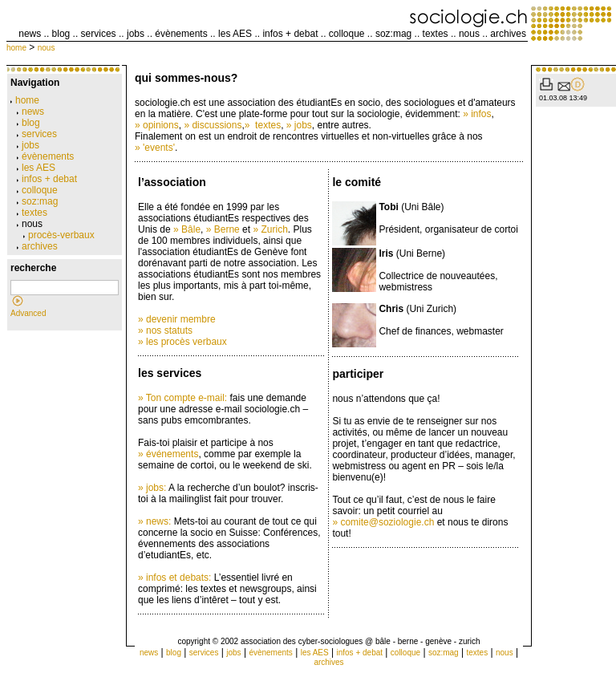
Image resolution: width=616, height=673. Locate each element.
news (30, 34)
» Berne (223, 229)
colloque (347, 34)
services (99, 34)
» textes (263, 125)
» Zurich (270, 229)
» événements (168, 454)
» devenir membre (177, 319)
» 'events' (155, 148)
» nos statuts (165, 330)
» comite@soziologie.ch (383, 522)
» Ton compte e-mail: (182, 398)
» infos (477, 114)
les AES (235, 34)
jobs (136, 34)
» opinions (157, 125)
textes (436, 34)
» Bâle (187, 229)
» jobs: (152, 488)
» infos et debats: (174, 578)
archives (508, 34)
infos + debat (290, 34)
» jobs (299, 125)
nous (469, 34)
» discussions (213, 125)
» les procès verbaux (182, 342)
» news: (154, 521)
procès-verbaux (59, 235)
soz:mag (393, 34)
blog (61, 34)
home (16, 48)
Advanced (28, 313)
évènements (181, 34)
